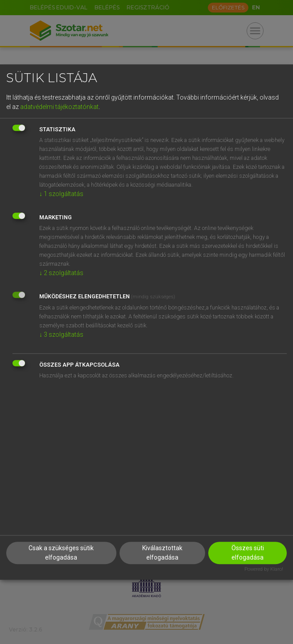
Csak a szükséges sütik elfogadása (61, 553)
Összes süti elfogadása (248, 553)
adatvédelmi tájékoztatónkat (59, 107)
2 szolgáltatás (61, 273)
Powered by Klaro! (264, 569)
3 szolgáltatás (61, 335)
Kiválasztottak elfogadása (162, 553)
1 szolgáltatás (61, 194)
